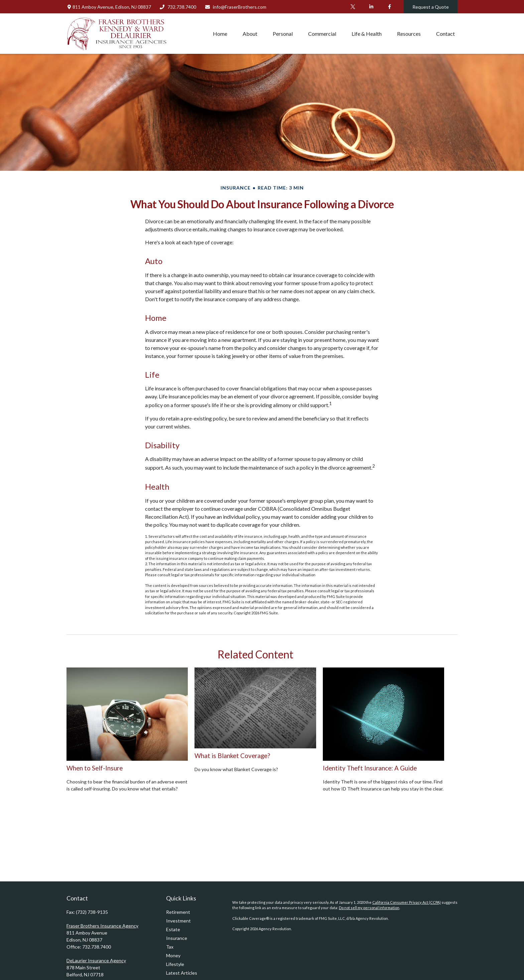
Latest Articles (182, 973)
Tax (170, 947)
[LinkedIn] (371, 7)
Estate (173, 929)
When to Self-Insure (95, 768)
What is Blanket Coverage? (232, 756)
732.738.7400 (178, 7)
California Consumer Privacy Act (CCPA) (407, 902)
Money (173, 955)
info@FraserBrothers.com (235, 7)
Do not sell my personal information (369, 908)
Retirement (178, 912)
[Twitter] (353, 7)
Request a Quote (431, 7)
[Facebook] (389, 7)
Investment (178, 921)
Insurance (177, 938)
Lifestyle (175, 964)
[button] (220, 33)
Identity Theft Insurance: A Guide (370, 768)
